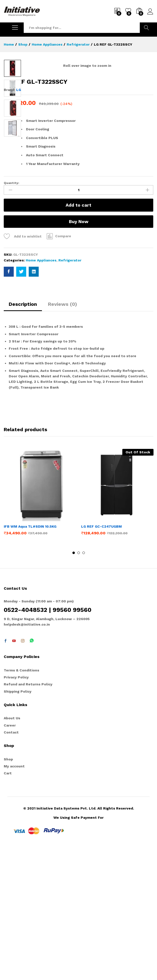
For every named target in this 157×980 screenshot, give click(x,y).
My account (14, 898)
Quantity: (11, 315)
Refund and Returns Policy (28, 816)
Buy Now (79, 353)
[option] (12, 68)
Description (23, 436)
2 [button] (79, 685)
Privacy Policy (16, 809)
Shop (8, 891)
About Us (12, 850)
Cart (8, 905)
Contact (11, 864)
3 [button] (84, 685)
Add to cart (78, 337)
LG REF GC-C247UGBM (101, 658)
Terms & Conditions (21, 802)
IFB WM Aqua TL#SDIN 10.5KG (30, 658)
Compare (63, 368)
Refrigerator (70, 392)
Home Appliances (41, 392)
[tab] (23, 438)
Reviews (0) (63, 436)
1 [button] (74, 685)
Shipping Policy (18, 823)
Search (147, 28)
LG (19, 222)
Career (10, 857)
